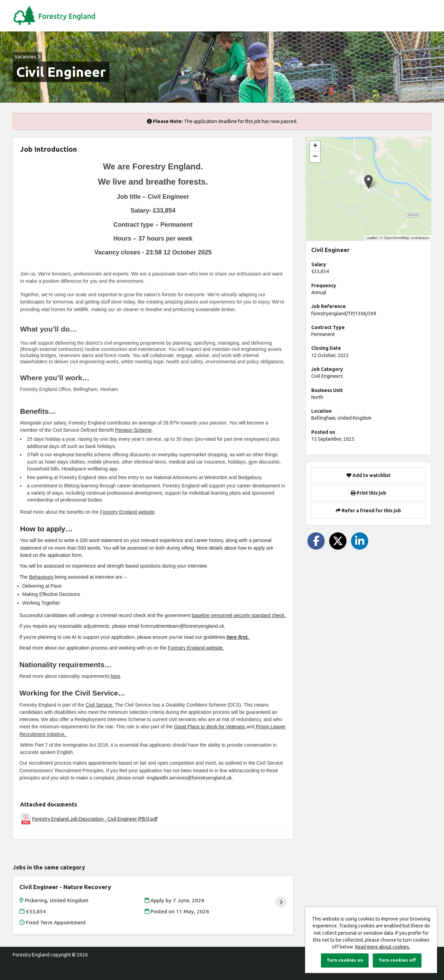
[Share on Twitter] (338, 541)
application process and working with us (109, 648)
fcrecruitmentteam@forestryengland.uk (182, 626)
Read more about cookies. (383, 947)
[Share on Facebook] (316, 541)
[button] (368, 182)
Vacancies (27, 57)
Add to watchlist (368, 475)
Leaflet (372, 238)
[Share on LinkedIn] (360, 541)
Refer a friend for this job (368, 511)
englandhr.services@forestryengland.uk (189, 778)
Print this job (368, 493)
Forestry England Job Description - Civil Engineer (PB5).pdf (95, 819)
